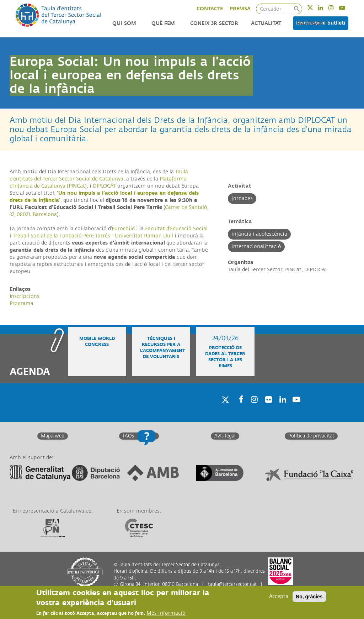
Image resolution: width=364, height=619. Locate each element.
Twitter (315, 8)
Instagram (336, 8)
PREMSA (240, 9)
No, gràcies (309, 597)
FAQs (128, 436)
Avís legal (225, 436)
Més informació (166, 613)
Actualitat (266, 23)
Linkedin (325, 8)
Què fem (163, 23)
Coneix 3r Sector (214, 23)
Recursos (310, 23)
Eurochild (123, 229)
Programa (22, 303)
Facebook (239, 409)
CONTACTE (210, 9)
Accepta (279, 596)
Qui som (124, 23)
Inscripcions (25, 296)
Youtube (347, 8)
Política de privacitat (311, 436)
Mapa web (53, 436)
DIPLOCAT (104, 186)
